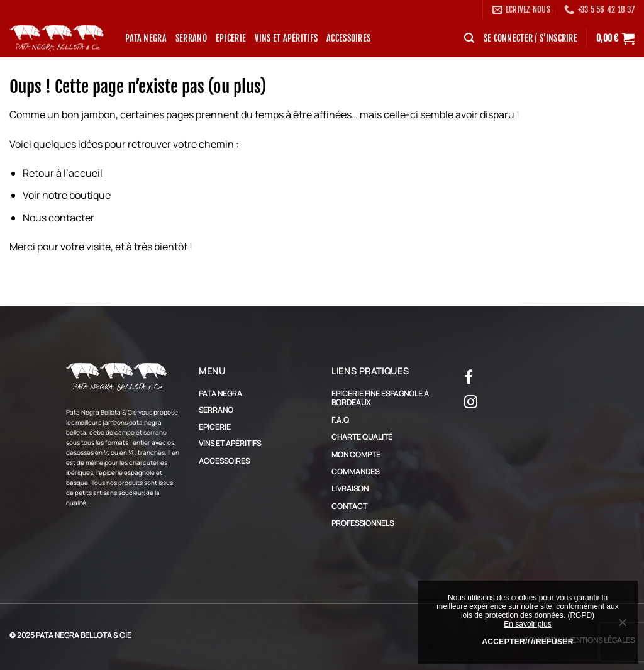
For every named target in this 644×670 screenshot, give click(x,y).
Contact (349, 506)
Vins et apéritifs (286, 38)
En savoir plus (527, 624)
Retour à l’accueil (63, 173)
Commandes (355, 472)
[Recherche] (469, 38)
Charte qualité (362, 437)
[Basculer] (308, 394)
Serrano (191, 38)
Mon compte (356, 455)
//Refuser (552, 642)
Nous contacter (58, 218)
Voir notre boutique (67, 195)
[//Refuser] (622, 625)
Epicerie (231, 38)
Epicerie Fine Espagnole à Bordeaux (380, 398)
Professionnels (363, 523)
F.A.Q (340, 420)
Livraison (350, 489)
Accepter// (506, 642)
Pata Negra (146, 38)
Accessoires (348, 38)
